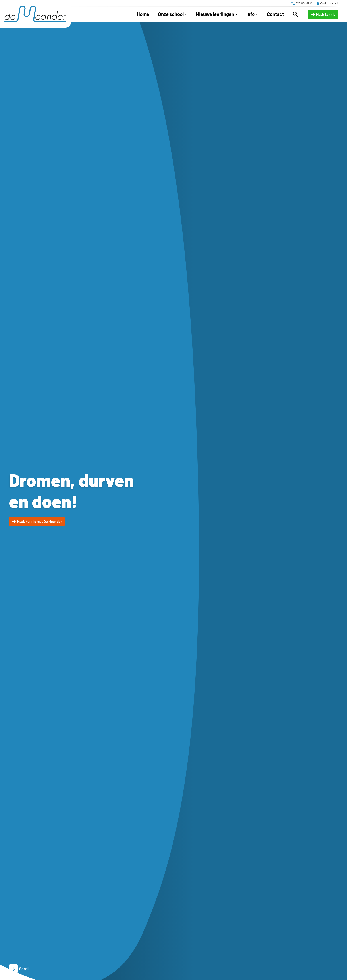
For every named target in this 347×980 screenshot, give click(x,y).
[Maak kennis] (323, 14)
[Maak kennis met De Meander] (37, 522)
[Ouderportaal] (328, 3)
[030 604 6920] (302, 3)
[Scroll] (19, 969)
